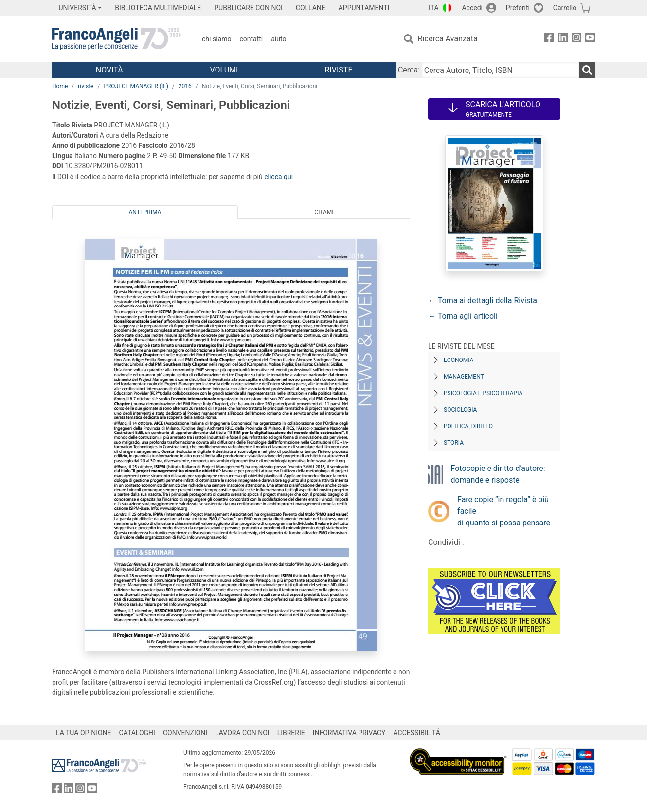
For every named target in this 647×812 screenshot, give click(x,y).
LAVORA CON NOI (242, 733)
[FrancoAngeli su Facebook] (549, 39)
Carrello (565, 8)
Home (60, 86)
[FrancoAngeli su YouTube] (590, 39)
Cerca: (409, 70)
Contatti (251, 39)
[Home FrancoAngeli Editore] (117, 39)
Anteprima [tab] (145, 212)
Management (464, 377)
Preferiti (518, 8)
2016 (185, 86)
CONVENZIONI (185, 733)
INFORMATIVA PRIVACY (349, 733)
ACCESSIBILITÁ (417, 733)
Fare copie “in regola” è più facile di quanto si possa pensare (504, 511)
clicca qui (279, 177)
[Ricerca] (587, 70)
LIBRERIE (291, 733)
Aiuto (279, 39)
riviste (86, 86)
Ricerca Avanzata (448, 39)
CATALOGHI (137, 733)
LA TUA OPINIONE (84, 733)
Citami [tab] (324, 212)
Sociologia (460, 410)
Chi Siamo (216, 39)
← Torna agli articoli (463, 316)
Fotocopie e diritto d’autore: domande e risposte (498, 474)
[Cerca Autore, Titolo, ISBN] (501, 70)
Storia (454, 443)
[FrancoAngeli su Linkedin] (563, 39)
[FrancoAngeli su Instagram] (576, 39)
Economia (458, 360)
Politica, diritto (468, 426)
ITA (434, 8)
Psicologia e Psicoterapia (483, 393)
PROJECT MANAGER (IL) (136, 86)
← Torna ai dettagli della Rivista (483, 300)
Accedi (472, 8)
